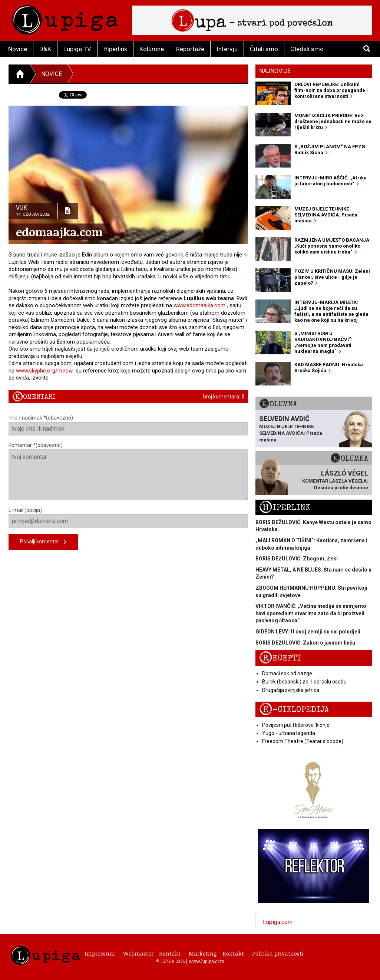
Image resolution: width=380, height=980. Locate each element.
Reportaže (190, 49)
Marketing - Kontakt (216, 953)
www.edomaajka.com (199, 305)
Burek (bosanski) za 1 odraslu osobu (304, 682)
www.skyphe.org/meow (44, 371)
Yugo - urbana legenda (289, 733)
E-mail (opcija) (128, 517)
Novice (18, 49)
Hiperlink (115, 49)
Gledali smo (307, 49)
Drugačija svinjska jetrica (291, 690)
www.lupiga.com (206, 961)
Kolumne (152, 49)
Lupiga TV (77, 49)
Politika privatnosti (278, 953)
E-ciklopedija (294, 710)
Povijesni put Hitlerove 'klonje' (296, 725)
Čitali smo (264, 49)
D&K (45, 49)
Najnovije (275, 71)
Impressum (100, 953)
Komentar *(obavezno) (128, 471)
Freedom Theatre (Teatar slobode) (303, 741)
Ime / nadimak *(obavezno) (128, 425)
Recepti (280, 658)
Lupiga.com (278, 922)
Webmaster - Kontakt (152, 953)
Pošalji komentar (43, 542)
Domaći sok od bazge (287, 673)
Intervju (227, 49)
